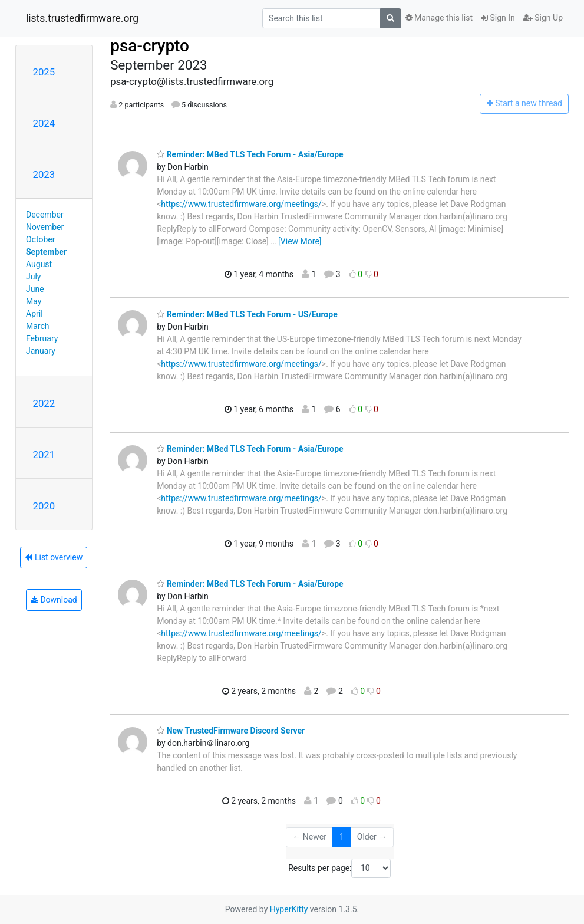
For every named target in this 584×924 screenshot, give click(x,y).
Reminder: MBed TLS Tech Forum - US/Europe (247, 314)
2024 (44, 123)
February (42, 338)
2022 (44, 403)
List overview (54, 557)
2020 (44, 506)
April (34, 314)
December (45, 215)
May (34, 301)
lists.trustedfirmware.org (82, 18)
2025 (44, 72)
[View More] (300, 241)
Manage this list (439, 18)
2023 (44, 175)
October (40, 239)
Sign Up (543, 18)
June (35, 289)
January (41, 351)
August (39, 264)
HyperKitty (289, 909)
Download (54, 600)
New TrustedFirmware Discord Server (231, 731)
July (33, 277)
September (46, 252)
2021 (44, 455)
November (45, 227)
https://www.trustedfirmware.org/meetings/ (241, 204)
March (38, 326)
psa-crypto (150, 46)
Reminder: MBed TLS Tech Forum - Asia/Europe (250, 154)
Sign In (498, 18)
